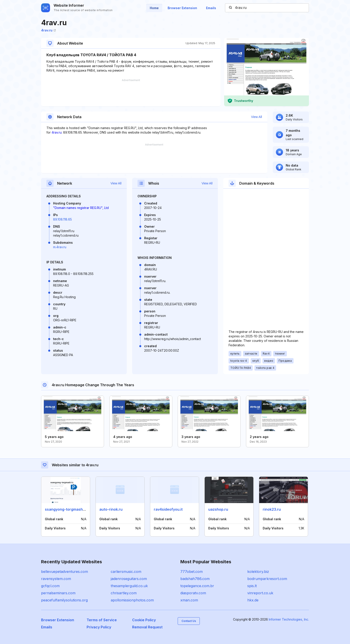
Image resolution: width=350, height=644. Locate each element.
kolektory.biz (258, 572)
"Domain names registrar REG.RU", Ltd (81, 208)
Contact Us (189, 621)
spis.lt (252, 586)
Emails (211, 8)
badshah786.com (195, 579)
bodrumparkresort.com (267, 579)
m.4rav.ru (60, 247)
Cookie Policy (144, 620)
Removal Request (147, 627)
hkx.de (253, 600)
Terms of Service (102, 620)
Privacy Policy (99, 627)
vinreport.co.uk (260, 593)
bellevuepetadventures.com (65, 572)
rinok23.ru (272, 509)
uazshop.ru (218, 509)
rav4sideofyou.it (168, 509)
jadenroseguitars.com (129, 579)
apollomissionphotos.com (132, 600)
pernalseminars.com (58, 593)
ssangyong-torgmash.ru (66, 509)
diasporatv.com (193, 593)
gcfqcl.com (50, 586)
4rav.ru (48, 30)
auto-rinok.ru (111, 509)
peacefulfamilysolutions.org (64, 600)
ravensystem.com (56, 579)
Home (154, 8)
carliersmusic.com (126, 572)
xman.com (189, 600)
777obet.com (192, 572)
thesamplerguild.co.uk (129, 586)
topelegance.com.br (197, 586)
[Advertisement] (131, 93)
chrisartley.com (124, 593)
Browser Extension (182, 8)
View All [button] (257, 117)
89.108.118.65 (62, 219)
